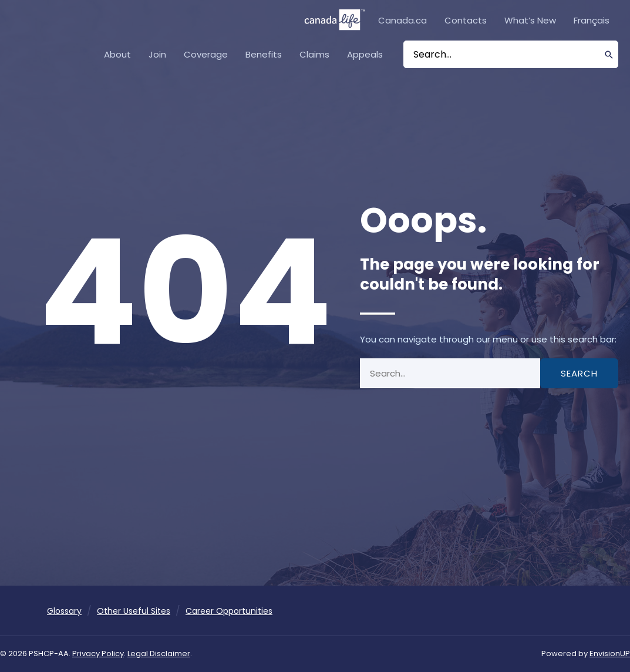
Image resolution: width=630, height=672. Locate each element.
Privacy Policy (98, 653)
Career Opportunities (229, 611)
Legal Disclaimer (159, 653)
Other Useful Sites (134, 611)
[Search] (609, 54)
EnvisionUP (610, 653)
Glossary (64, 611)
